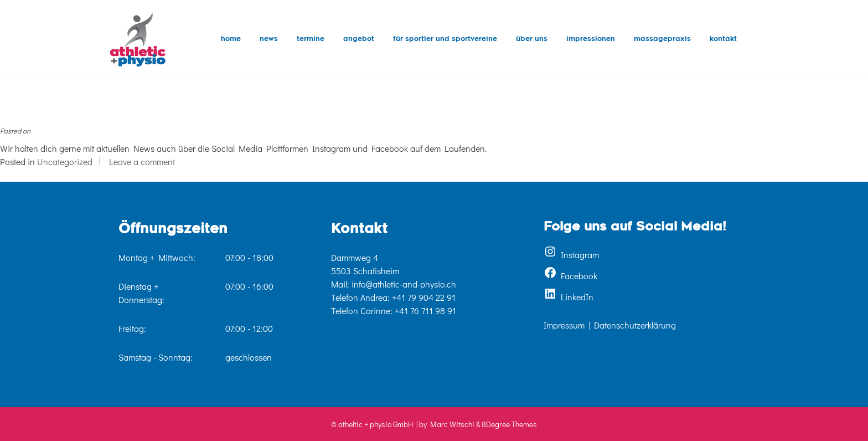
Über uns (532, 39)
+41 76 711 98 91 (425, 311)
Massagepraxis (662, 39)
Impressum (564, 325)
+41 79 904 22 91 (424, 297)
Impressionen (591, 39)
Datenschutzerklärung (635, 325)
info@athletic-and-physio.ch (404, 284)
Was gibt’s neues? (42, 115)
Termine (311, 39)
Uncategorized (65, 161)
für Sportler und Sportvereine (445, 39)
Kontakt (723, 39)
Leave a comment (142, 161)
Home (231, 39)
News (269, 39)
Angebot (359, 39)
